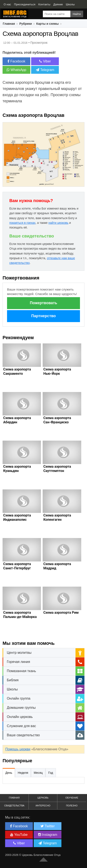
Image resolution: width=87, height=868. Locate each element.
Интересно (43, 806)
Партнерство (43, 316)
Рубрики (26, 24)
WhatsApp (16, 70)
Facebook (16, 61)
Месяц (38, 773)
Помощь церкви (18, 749)
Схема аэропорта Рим (61, 613)
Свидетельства (14, 806)
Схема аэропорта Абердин (17, 420)
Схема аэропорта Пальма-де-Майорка (20, 615)
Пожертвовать (43, 303)
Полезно (72, 806)
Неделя (23, 773)
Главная (9, 24)
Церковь (43, 798)
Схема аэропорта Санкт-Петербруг (17, 566)
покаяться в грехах (22, 223)
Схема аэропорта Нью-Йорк (57, 371)
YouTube (19, 835)
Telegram (45, 70)
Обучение (72, 798)
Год (51, 773)
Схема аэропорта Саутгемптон (57, 469)
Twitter (48, 826)
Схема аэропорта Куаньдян (17, 469)
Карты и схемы (47, 24)
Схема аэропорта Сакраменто (17, 371)
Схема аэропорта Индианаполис (17, 517)
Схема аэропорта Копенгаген (57, 517)
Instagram (48, 835)
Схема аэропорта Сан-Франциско (57, 420)
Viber (45, 61)
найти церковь (58, 223)
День (9, 773)
